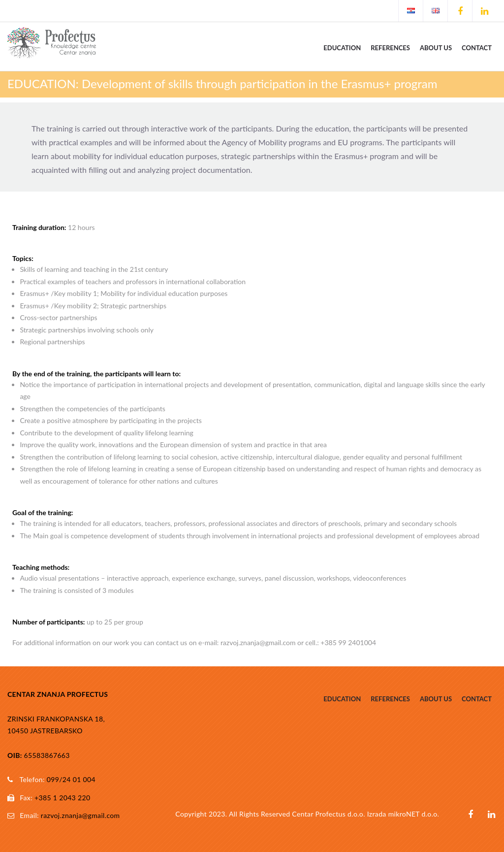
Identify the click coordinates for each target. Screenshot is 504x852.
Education (342, 48)
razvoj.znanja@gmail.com (80, 815)
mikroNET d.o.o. (414, 814)
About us (436, 48)
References (390, 48)
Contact (477, 48)
